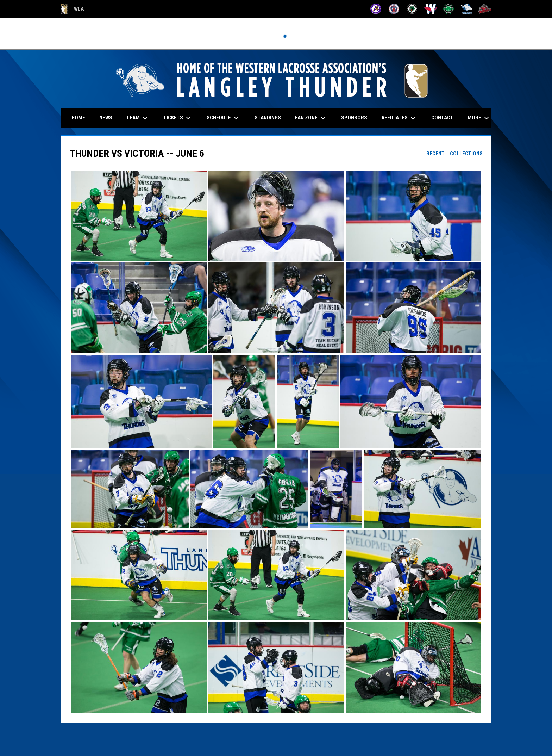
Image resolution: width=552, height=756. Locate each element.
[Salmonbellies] (430, 9)
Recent (435, 154)
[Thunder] (467, 9)
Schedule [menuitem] (224, 118)
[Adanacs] (376, 9)
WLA (72, 9)
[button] (139, 216)
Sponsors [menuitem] (354, 118)
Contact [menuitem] (442, 118)
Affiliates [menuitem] (399, 118)
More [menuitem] (479, 118)
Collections (466, 154)
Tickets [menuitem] (178, 118)
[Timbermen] (485, 9)
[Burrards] (394, 9)
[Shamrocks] (449, 9)
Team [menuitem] (138, 118)
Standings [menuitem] (268, 118)
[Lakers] (412, 9)
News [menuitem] (106, 118)
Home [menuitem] (78, 118)
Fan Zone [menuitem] (311, 118)
